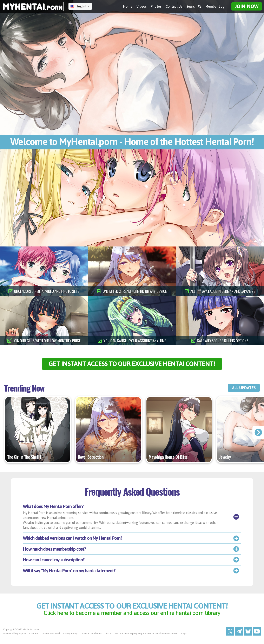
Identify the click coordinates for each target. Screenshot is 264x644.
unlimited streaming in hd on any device (135, 291)
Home (128, 6)
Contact (34, 640)
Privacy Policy (70, 640)
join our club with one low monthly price (47, 341)
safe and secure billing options (223, 341)
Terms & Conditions (91, 640)
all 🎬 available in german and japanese (223, 291)
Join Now (247, 6)
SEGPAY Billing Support (15, 640)
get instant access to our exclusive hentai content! (132, 365)
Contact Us (174, 6)
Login (184, 640)
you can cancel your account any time (135, 341)
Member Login (216, 6)
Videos (142, 6)
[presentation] (258, 435)
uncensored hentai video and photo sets (47, 291)
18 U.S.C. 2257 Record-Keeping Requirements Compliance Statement (141, 640)
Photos (156, 6)
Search (194, 6)
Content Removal (50, 640)
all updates (241, 391)
